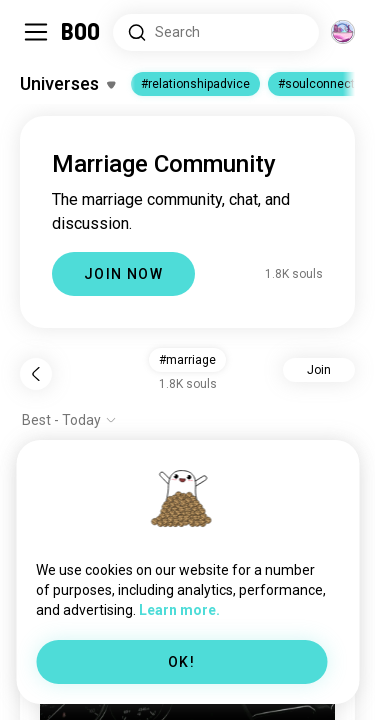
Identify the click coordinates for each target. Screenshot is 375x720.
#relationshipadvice (195, 84)
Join (319, 370)
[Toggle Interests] (67, 84)
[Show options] (69, 420)
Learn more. (179, 610)
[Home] (81, 32)
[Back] (36, 374)
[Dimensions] (343, 32)
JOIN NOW (123, 274)
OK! (181, 662)
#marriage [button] (187, 360)
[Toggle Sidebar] (36, 32)
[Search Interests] (216, 32)
